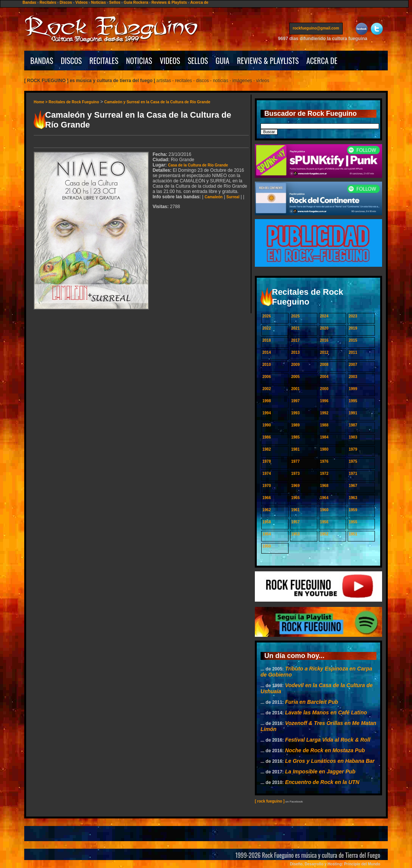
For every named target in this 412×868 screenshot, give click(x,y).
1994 (267, 413)
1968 (324, 486)
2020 (324, 328)
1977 (295, 461)
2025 (295, 316)
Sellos (115, 2)
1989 (295, 425)
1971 (353, 474)
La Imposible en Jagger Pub (320, 772)
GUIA (222, 61)
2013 (295, 352)
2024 (324, 316)
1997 (295, 401)
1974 (267, 474)
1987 (353, 425)
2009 (295, 365)
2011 (353, 352)
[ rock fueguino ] (270, 801)
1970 (267, 486)
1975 (353, 461)
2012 (324, 352)
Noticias (99, 2)
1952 (324, 534)
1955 (353, 522)
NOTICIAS (139, 61)
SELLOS (198, 61)
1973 (295, 474)
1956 (324, 522)
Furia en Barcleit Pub (312, 702)
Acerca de (199, 2)
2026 (267, 316)
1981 (295, 449)
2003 (353, 377)
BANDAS (42, 61)
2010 (267, 365)
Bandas (30, 2)
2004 (324, 377)
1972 (324, 474)
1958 (267, 522)
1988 (324, 425)
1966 (267, 498)
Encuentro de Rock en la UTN (322, 782)
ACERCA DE (322, 61)
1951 (353, 534)
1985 (295, 437)
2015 (353, 340)
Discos (66, 2)
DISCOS (72, 61)
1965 (295, 498)
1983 (353, 437)
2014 (267, 352)
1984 (324, 437)
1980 (324, 449)
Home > (41, 102)
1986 (267, 437)
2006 (267, 377)
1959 (353, 510)
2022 (267, 328)
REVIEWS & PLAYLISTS (268, 61)
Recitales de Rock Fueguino (74, 102)
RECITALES (104, 61)
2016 (324, 340)
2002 (267, 389)
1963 (353, 498)
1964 (324, 498)
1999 (353, 389)
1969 (295, 486)
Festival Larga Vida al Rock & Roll (328, 740)
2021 (295, 328)
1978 (267, 461)
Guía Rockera (136, 2)
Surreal (233, 197)
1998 (267, 401)
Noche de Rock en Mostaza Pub (325, 750)
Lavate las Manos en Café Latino (326, 712)
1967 (353, 486)
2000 (324, 389)
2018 (267, 340)
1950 (267, 546)
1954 (267, 534)
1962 (267, 510)
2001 (295, 389)
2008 (324, 365)
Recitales (48, 2)
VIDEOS (170, 61)
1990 (267, 425)
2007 (353, 365)
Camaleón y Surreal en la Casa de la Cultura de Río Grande (157, 102)
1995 (353, 401)
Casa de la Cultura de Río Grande (198, 165)
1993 (295, 413)
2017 (295, 340)
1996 (324, 401)
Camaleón (214, 197)
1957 (295, 522)
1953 (295, 534)
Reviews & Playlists (169, 2)
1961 (295, 510)
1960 (324, 510)
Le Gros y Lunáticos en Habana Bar (330, 761)
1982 (267, 449)
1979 (353, 449)
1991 (353, 413)
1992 (324, 413)
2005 (295, 377)
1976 (324, 461)
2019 (353, 328)
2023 (353, 316)
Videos (82, 2)
